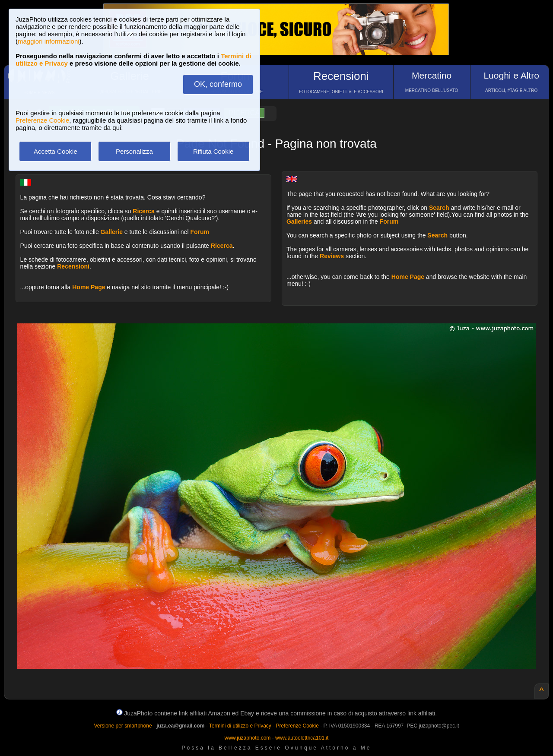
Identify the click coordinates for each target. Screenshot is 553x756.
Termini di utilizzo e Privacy (240, 726)
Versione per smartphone (123, 726)
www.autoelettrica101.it (302, 738)
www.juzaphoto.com (248, 738)
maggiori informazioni (49, 41)
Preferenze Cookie (42, 120)
